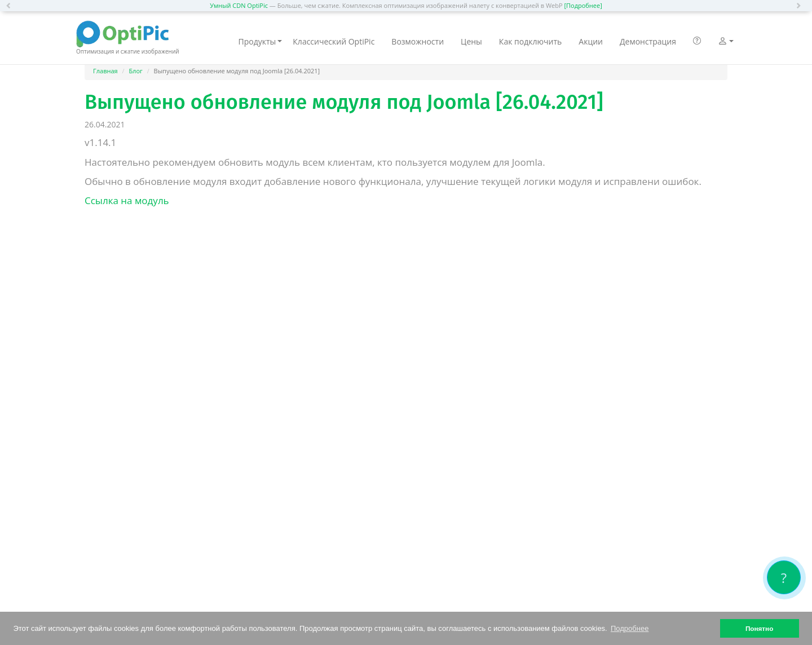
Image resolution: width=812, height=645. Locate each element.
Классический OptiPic (334, 41)
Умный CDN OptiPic (239, 5)
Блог (135, 71)
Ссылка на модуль (127, 200)
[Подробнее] (583, 5)
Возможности (418, 41)
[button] (11, 6)
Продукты (261, 41)
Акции (591, 41)
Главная (105, 71)
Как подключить (530, 41)
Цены (471, 41)
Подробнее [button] (630, 628)
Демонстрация (648, 41)
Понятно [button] (759, 628)
